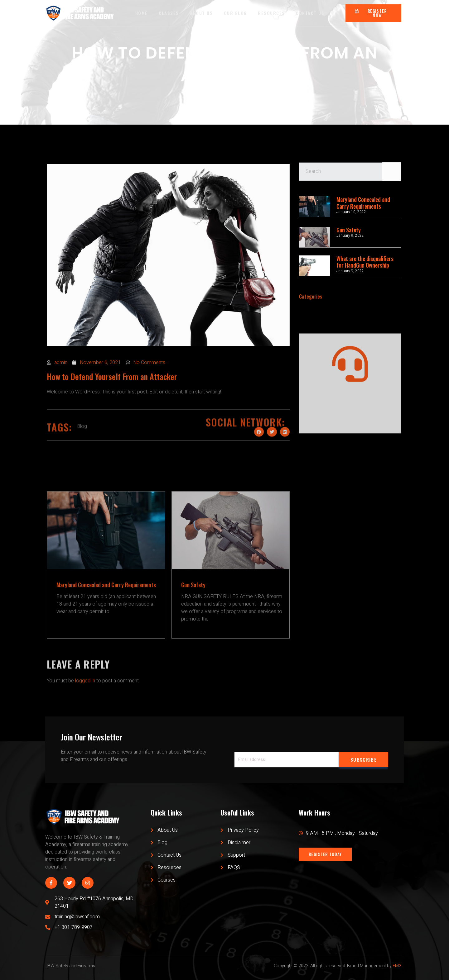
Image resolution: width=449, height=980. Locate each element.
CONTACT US (311, 13)
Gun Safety (349, 230)
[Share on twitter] (272, 452)
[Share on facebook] (259, 452)
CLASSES (169, 13)
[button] (373, 13)
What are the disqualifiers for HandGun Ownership (365, 262)
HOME (141, 13)
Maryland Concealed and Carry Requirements (363, 203)
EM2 (397, 966)
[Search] (392, 178)
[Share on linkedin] (285, 452)
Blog (82, 451)
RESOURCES (272, 13)
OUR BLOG (235, 13)
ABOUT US (201, 13)
